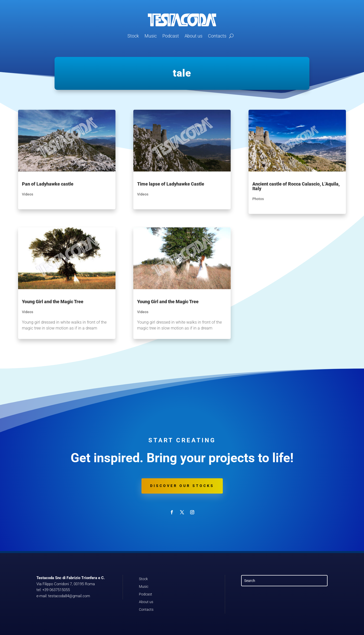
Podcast (171, 36)
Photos (258, 199)
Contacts (217, 36)
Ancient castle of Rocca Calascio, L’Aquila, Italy (296, 186)
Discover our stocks (182, 486)
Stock (133, 36)
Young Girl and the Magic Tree (53, 302)
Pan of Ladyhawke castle (48, 184)
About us (193, 36)
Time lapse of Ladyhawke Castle (171, 184)
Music (151, 36)
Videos (28, 194)
